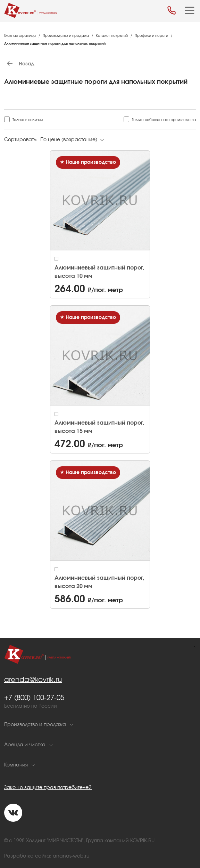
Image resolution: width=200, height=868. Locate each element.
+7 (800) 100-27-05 (34, 698)
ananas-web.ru (71, 856)
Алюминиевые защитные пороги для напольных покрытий (55, 44)
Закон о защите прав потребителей (48, 788)
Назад (19, 64)
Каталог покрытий (112, 36)
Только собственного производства (164, 120)
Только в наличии (28, 120)
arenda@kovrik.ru (33, 680)
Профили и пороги (151, 36)
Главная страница (20, 36)
